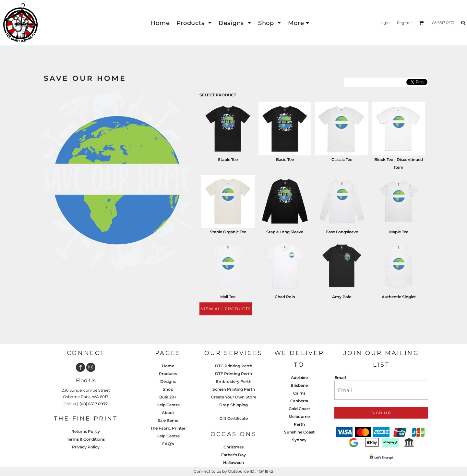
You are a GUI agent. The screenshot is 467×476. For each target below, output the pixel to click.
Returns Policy (86, 431)
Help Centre (168, 405)
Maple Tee (399, 232)
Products (168, 374)
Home (168, 366)
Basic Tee (285, 159)
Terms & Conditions (86, 439)
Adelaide (299, 378)
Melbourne (299, 416)
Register (404, 23)
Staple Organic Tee (228, 232)
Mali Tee (228, 297)
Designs (168, 381)
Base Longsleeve (342, 232)
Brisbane (299, 385)
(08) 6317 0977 (94, 404)
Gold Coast (299, 409)
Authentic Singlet (399, 297)
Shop (168, 389)
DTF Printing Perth (233, 374)
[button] (194, 23)
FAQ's (168, 444)
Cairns (299, 393)
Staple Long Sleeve (285, 232)
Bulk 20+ (168, 397)
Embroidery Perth (234, 381)
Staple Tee (228, 159)
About (168, 413)
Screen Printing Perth (234, 389)
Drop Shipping (233, 405)
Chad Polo (285, 297)
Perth (299, 424)
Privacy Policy (86, 447)
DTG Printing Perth (234, 366)
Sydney (299, 440)
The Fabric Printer (168, 428)
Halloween (233, 463)
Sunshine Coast (299, 432)
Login (384, 23)
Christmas (233, 447)
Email (340, 378)
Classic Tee (342, 159)
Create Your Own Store (234, 397)
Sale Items (168, 420)
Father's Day (233, 455)
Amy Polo (342, 297)
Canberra (299, 401)
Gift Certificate (234, 418)
